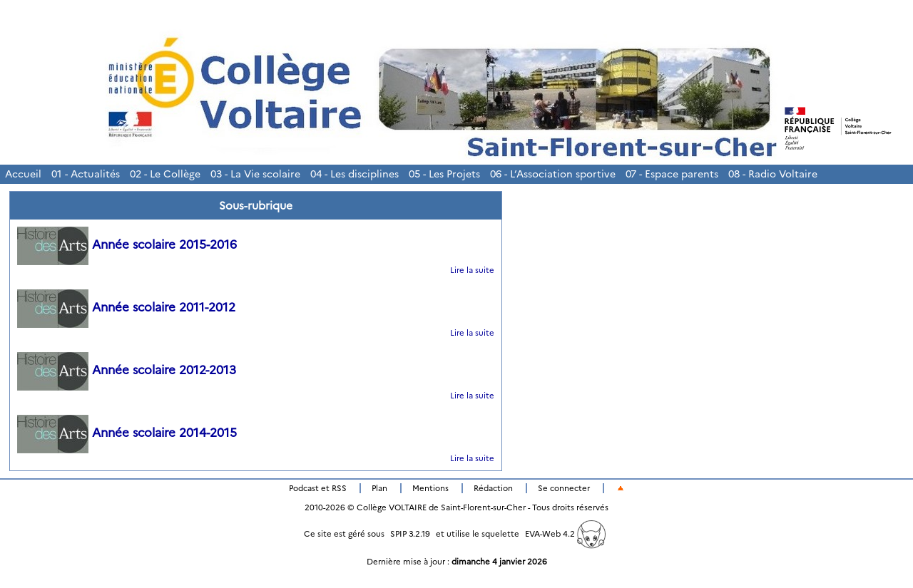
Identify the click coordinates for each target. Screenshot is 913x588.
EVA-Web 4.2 (565, 534)
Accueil (23, 174)
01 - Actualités (86, 174)
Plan (379, 488)
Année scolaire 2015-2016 (127, 244)
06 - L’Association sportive (553, 174)
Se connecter (564, 488)
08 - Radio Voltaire (773, 174)
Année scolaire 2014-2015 (127, 433)
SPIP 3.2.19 (410, 534)
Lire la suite (472, 270)
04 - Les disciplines (355, 174)
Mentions (430, 488)
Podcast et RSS (318, 488)
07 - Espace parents (672, 174)
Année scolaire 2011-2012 (126, 307)
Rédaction (493, 488)
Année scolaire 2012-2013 (127, 370)
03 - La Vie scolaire (255, 174)
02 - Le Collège (165, 174)
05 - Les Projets (444, 174)
